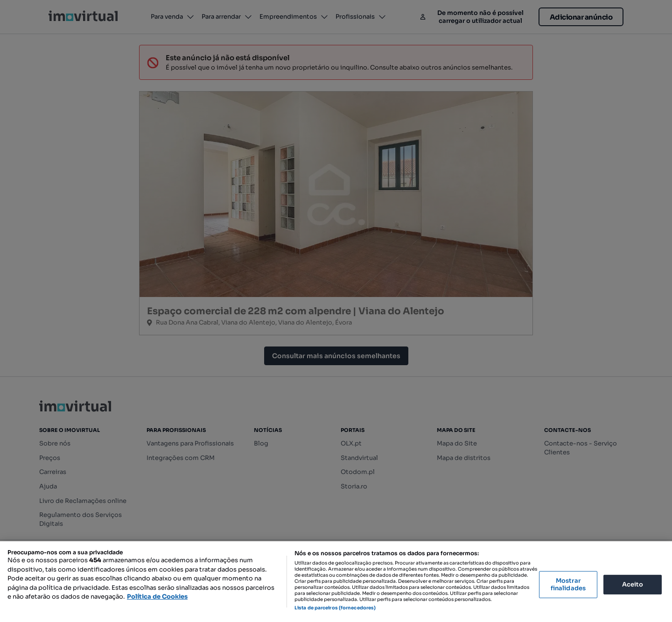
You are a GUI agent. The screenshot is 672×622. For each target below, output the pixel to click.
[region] (336, 582)
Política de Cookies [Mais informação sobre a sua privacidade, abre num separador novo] (157, 597)
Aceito (633, 584)
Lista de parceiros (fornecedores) (335, 608)
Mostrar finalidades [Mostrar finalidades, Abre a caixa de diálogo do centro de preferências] (568, 584)
